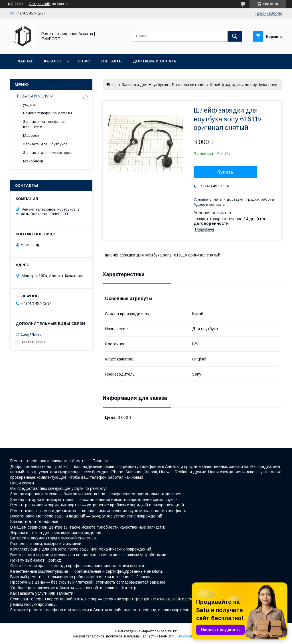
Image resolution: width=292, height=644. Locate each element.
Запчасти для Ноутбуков (145, 85)
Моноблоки (33, 161)
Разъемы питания (189, 85)
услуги (29, 104)
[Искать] (235, 36)
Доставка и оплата (154, 61)
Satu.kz (171, 631)
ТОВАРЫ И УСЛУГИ (35, 96)
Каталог (53, 61)
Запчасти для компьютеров (48, 153)
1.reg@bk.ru (31, 334)
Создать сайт (40, 4)
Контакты (111, 61)
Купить (226, 172)
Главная (25, 61)
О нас (84, 61)
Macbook (31, 135)
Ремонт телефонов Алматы (47, 113)
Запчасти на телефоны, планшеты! (44, 124)
